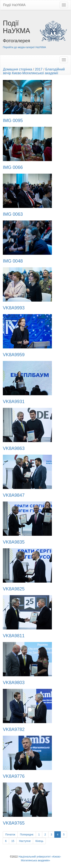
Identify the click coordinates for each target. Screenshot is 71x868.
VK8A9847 (14, 495)
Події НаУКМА (14, 5)
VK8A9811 (14, 636)
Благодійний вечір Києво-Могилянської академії (34, 71)
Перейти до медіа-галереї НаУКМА (24, 47)
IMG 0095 (13, 121)
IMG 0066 (13, 167)
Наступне (25, 841)
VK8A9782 (14, 729)
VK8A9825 (14, 589)
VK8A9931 (14, 402)
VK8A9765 (14, 823)
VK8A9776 (14, 776)
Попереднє (27, 834)
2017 (39, 69)
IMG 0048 (13, 261)
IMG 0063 (13, 214)
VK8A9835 (14, 542)
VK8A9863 (14, 448)
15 (13, 841)
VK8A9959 (14, 355)
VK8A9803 (14, 683)
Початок (10, 834)
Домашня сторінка (18, 69)
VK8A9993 (14, 308)
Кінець (39, 841)
